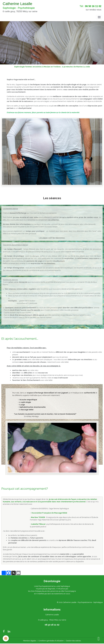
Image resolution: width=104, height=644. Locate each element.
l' (49, 513)
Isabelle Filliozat (38, 524)
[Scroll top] (99, 639)
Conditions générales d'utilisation (51, 641)
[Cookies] (6, 638)
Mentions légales (30, 641)
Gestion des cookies (73, 641)
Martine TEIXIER (38, 517)
